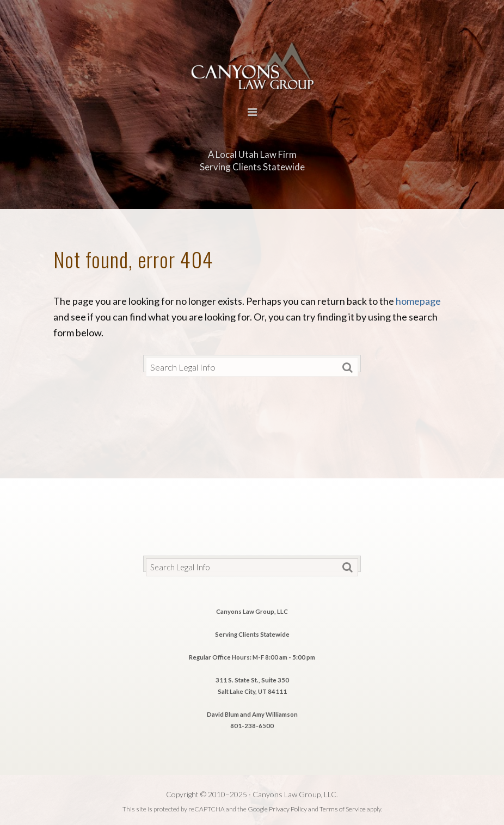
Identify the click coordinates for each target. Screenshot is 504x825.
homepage (418, 301)
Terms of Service (343, 809)
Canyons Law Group (252, 64)
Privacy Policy (288, 809)
